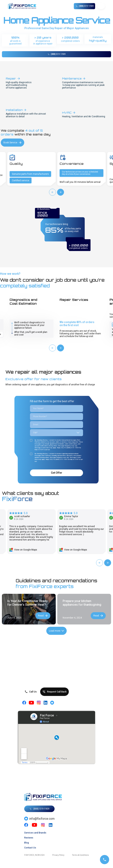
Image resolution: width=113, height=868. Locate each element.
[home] (24, 6)
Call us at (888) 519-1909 (57, 461)
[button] (101, 6)
